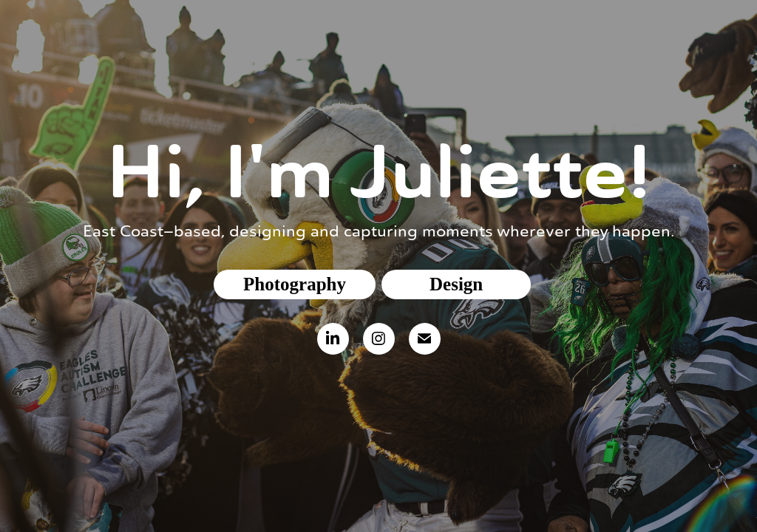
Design (456, 284)
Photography (295, 284)
